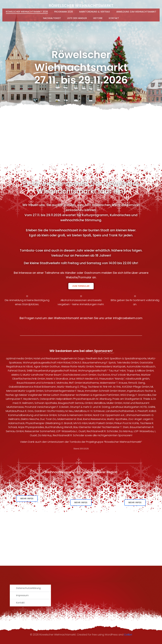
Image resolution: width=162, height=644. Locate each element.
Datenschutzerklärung (28, 588)
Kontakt (114, 18)
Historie (98, 18)
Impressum (22, 595)
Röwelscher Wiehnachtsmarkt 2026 (27, 12)
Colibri (128, 635)
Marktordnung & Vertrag (95, 12)
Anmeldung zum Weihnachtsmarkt (136, 12)
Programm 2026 (64, 12)
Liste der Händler (77, 18)
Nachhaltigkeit (52, 18)
